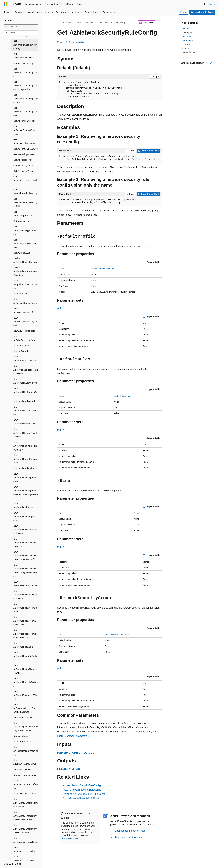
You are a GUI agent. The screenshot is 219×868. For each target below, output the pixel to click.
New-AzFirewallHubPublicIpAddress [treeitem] (25, 392)
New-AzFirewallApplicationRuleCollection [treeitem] (26, 370)
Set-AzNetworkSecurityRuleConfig (82, 798)
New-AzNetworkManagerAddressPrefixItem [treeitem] (26, 803)
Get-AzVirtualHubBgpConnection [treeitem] (26, 230)
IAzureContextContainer (103, 269)
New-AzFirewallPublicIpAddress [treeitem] (25, 682)
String (137, 513)
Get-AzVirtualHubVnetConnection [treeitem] (25, 244)
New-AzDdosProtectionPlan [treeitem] (24, 338)
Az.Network (104, 23)
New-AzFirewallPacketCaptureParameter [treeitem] (25, 446)
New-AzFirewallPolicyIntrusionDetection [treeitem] (25, 543)
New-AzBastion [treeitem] (21, 294)
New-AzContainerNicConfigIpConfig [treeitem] (26, 321)
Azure (69, 23)
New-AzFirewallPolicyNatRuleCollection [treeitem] (25, 595)
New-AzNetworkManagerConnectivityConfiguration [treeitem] (25, 816)
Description (188, 32)
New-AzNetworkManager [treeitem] (25, 794)
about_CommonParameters (72, 736)
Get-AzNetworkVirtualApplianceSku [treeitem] (26, 112)
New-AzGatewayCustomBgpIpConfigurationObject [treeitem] (25, 708)
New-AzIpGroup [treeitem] (21, 736)
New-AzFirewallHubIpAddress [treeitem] (25, 381)
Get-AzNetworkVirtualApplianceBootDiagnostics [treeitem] (26, 86)
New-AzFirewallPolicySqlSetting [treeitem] (25, 656)
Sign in (212, 4)
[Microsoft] (6, 4)
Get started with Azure (202, 12)
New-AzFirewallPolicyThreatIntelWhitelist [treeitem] (25, 669)
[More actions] (159, 23)
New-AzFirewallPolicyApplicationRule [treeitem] (25, 478)
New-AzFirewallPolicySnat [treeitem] (23, 645)
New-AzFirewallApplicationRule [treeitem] (26, 359)
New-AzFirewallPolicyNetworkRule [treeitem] (25, 608)
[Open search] (205, 4)
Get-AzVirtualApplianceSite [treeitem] (24, 214)
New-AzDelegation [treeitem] (22, 346)
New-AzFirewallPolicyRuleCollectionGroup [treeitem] (25, 621)
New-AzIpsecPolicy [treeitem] (23, 742)
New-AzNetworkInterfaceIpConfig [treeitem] (26, 784)
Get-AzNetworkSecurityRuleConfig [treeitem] (25, 45)
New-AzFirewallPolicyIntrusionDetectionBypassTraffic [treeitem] (25, 556)
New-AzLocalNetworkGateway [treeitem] (25, 762)
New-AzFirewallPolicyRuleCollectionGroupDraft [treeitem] (25, 634)
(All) (61, 308)
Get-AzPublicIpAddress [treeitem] (24, 154)
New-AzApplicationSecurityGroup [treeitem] (25, 284)
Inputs (187, 44)
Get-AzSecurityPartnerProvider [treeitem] (26, 180)
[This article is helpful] (207, 63)
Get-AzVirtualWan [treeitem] (22, 253)
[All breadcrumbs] (60, 23)
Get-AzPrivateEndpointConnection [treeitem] (25, 130)
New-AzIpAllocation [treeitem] (23, 717)
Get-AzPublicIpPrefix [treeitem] (23, 160)
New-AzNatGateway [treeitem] (23, 769)
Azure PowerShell (85, 23)
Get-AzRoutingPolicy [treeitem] (23, 171)
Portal (183, 12)
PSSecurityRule (69, 769)
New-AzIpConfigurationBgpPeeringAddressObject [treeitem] (26, 727)
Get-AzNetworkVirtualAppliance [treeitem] (26, 73)
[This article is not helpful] (211, 63)
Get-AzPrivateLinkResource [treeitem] (24, 141)
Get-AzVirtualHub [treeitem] (22, 221)
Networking (119, 23)
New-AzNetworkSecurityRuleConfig (82, 790)
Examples (188, 37)
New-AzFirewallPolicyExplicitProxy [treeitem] (26, 517)
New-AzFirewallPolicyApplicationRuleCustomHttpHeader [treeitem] (26, 493)
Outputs (187, 48)
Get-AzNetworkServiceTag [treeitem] (24, 56)
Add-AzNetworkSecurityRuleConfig (82, 785)
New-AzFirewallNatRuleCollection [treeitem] (26, 411)
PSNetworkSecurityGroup (117, 635)
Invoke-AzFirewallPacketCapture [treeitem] (25, 260)
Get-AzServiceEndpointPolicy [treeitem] (25, 191)
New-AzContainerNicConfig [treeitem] (24, 310)
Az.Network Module (75, 42)
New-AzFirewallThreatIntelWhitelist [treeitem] (26, 695)
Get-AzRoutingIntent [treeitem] (23, 166)
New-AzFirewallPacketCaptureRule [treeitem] (25, 459)
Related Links (189, 52)
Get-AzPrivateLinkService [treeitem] (26, 149)
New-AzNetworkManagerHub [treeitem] (25, 849)
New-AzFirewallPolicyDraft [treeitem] (23, 506)
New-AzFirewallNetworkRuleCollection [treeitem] (25, 433)
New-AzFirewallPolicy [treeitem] (24, 468)
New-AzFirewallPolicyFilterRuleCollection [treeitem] (26, 530)
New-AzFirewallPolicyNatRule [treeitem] (25, 584)
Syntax (187, 28)
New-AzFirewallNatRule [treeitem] (25, 401)
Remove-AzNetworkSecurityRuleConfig (84, 794)
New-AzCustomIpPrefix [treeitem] (24, 331)
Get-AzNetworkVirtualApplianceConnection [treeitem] (26, 99)
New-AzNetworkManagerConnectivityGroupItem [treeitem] (25, 829)
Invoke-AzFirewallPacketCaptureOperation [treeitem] (25, 271)
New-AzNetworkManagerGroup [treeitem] (26, 840)
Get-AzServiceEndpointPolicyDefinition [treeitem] (25, 203)
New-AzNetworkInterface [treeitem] (25, 775)
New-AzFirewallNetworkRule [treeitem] (24, 422)
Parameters (189, 40)
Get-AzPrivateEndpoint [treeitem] (24, 121)
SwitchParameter (122, 396)
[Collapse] (37, 20)
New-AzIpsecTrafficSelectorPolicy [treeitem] (26, 751)
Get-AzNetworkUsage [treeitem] (24, 63)
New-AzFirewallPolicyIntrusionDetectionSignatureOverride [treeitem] (25, 571)
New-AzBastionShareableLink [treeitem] (25, 301)
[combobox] (21, 27)
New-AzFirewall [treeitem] (21, 351)
